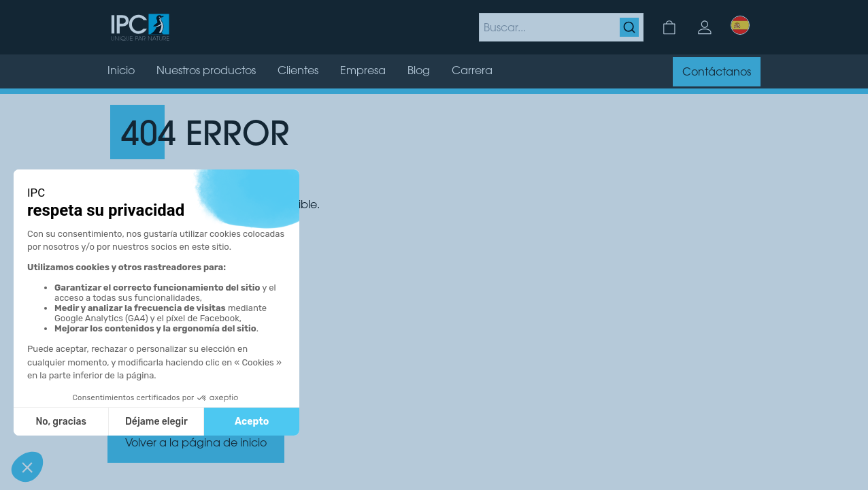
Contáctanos (717, 73)
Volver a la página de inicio (196, 444)
